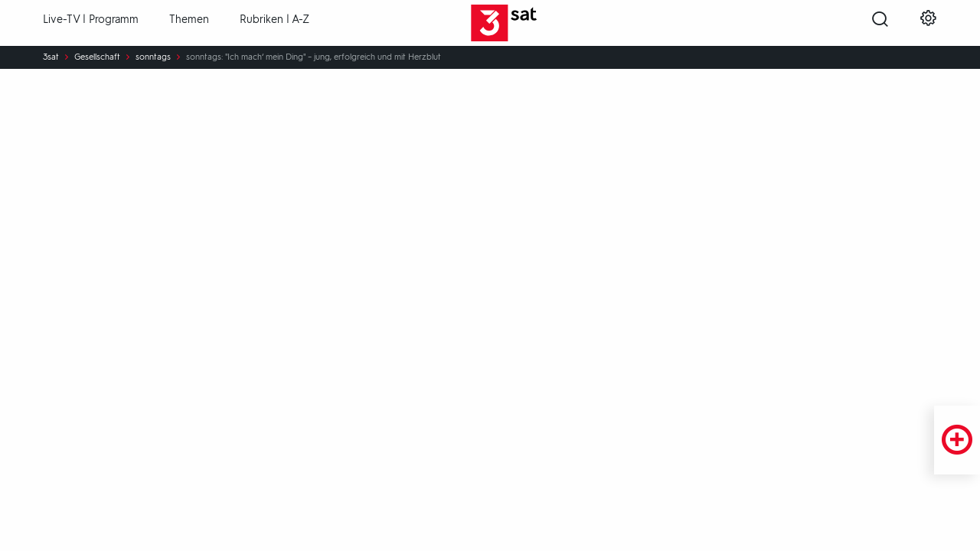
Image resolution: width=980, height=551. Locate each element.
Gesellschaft (97, 57)
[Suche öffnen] (880, 24)
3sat (51, 57)
